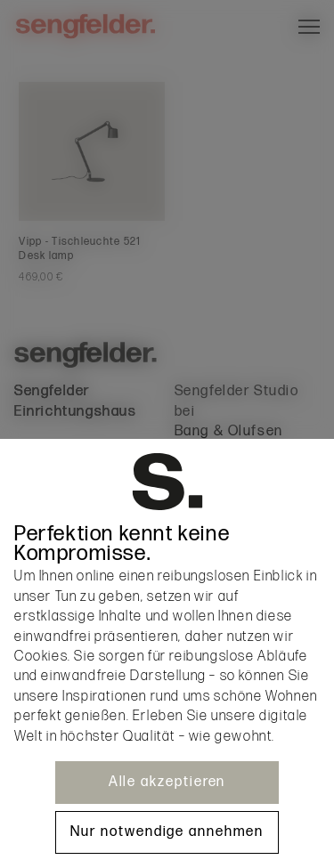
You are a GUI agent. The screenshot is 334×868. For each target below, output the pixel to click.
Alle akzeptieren (167, 782)
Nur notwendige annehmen (167, 832)
